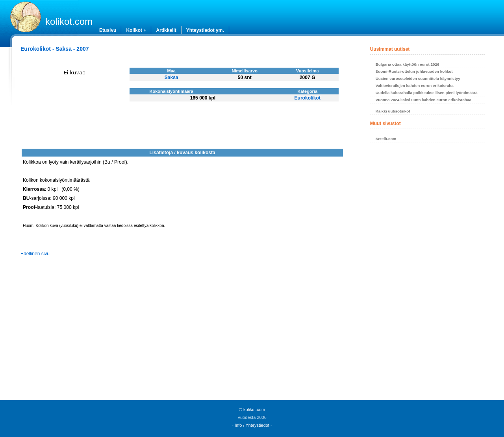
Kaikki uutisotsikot (393, 111)
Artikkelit (166, 30)
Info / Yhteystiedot (252, 425)
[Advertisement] (428, 273)
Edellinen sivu (35, 254)
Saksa (171, 77)
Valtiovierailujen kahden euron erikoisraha (415, 86)
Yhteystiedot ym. (205, 30)
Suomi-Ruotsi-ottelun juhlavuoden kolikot (414, 71)
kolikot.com (69, 21)
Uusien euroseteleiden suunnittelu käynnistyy (418, 78)
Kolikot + (136, 30)
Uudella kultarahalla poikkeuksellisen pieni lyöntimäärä (427, 93)
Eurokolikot (307, 98)
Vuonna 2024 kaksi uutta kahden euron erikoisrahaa (423, 100)
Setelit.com (386, 139)
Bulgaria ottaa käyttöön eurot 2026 (408, 64)
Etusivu (108, 30)
